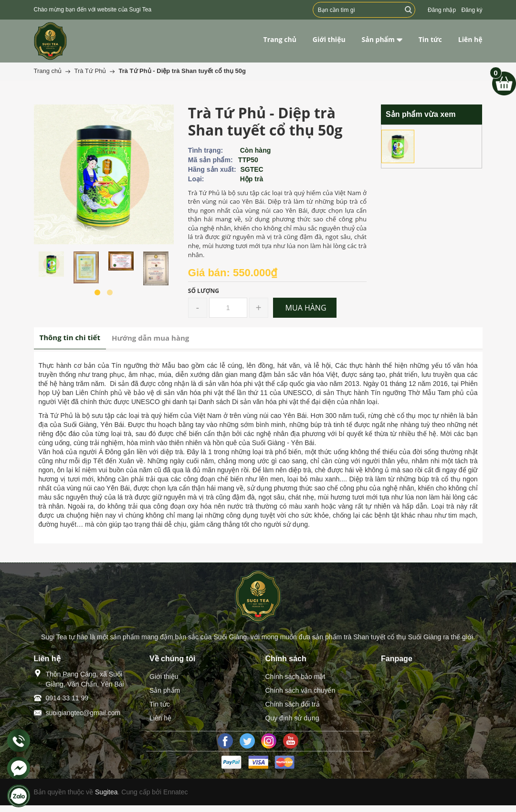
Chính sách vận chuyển (300, 690)
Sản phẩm (165, 690)
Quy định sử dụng (292, 718)
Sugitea (106, 792)
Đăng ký (472, 10)
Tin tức (160, 704)
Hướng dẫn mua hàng (150, 338)
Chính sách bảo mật (295, 677)
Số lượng (204, 291)
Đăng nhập (442, 10)
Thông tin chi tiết (70, 337)
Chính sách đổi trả (293, 704)
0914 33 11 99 (67, 698)
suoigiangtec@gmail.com (83, 713)
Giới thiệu (164, 677)
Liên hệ (160, 718)
